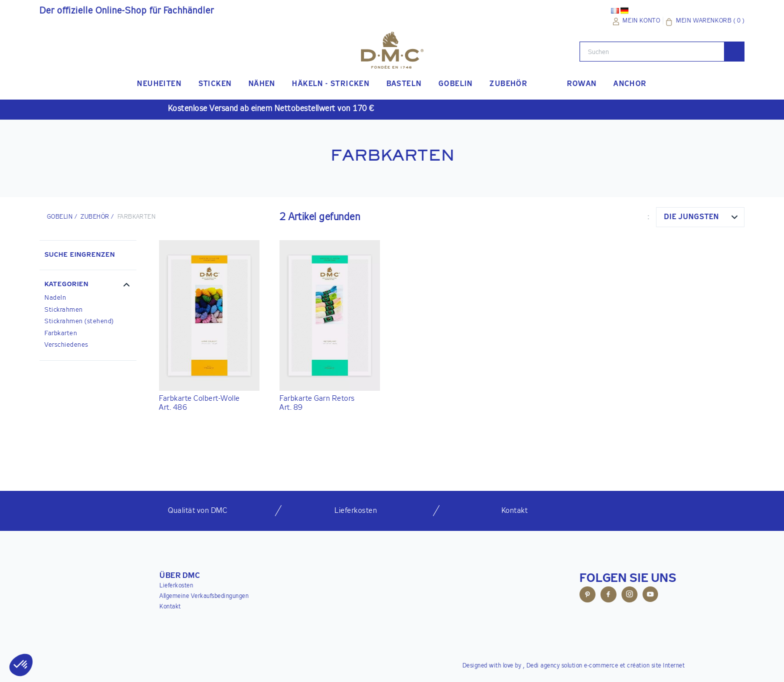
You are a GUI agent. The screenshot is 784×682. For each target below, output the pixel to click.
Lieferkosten (176, 586)
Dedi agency (543, 666)
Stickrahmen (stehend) (79, 321)
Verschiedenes (66, 345)
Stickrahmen (64, 310)
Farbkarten (61, 333)
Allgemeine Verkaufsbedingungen (204, 596)
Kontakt (170, 607)
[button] (88, 286)
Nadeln (55, 298)
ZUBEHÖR (95, 217)
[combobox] (700, 217)
